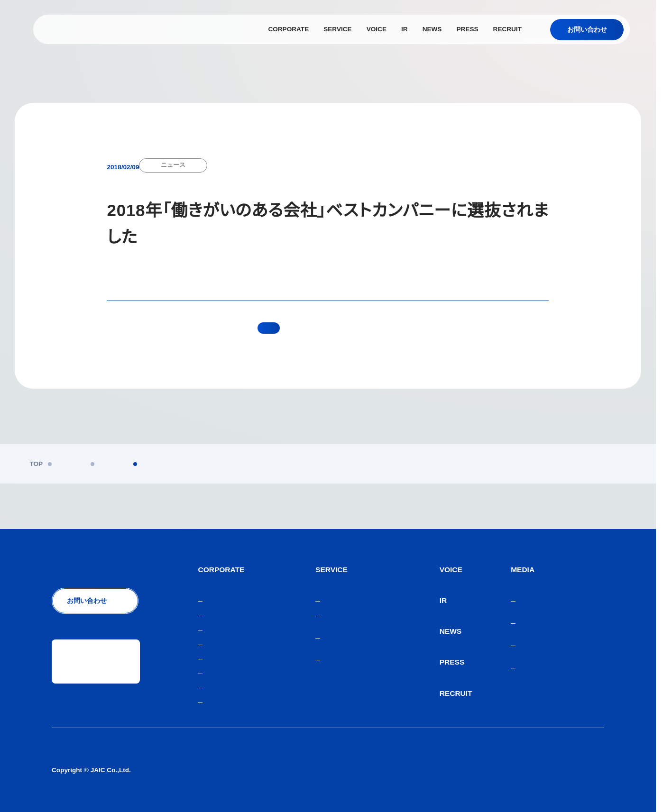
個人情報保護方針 (416, 770)
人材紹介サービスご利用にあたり (504, 770)
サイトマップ (584, 770)
